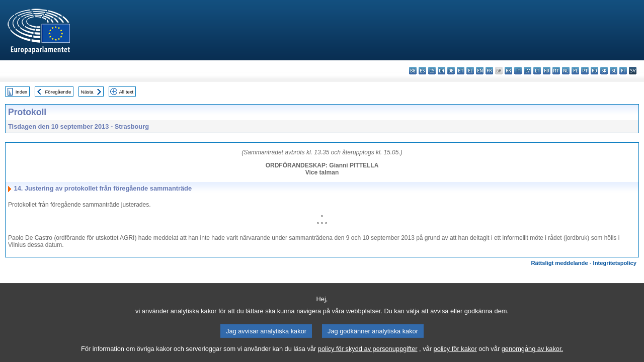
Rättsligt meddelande (559, 263)
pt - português (585, 71)
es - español (422, 71)
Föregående (58, 92)
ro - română (594, 71)
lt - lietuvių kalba (537, 71)
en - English (480, 71)
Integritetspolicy (615, 263)
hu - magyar (547, 71)
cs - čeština (432, 71)
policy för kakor (455, 353)
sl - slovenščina (614, 71)
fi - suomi (623, 71)
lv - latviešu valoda (528, 71)
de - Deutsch (451, 71)
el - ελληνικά (470, 71)
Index (21, 92)
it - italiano (518, 71)
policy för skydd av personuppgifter (368, 353)
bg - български (413, 71)
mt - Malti (556, 71)
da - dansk (441, 71)
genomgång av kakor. (532, 353)
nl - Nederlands (566, 71)
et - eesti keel (461, 71)
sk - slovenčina (604, 71)
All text (126, 92)
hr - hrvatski (508, 71)
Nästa (87, 92)
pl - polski (575, 71)
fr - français (489, 71)
